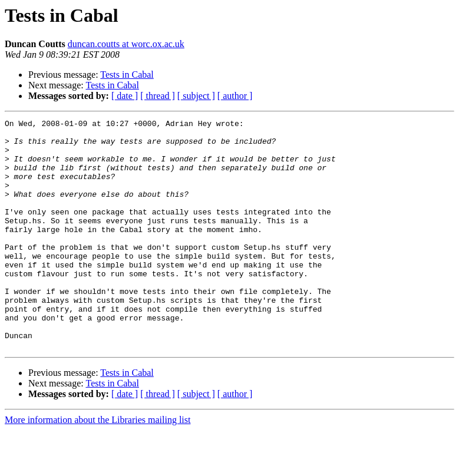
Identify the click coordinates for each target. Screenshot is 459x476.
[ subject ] (196, 96)
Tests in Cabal (127, 75)
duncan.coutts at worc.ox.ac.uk (126, 44)
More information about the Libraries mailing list (98, 466)
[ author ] (235, 96)
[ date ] (125, 96)
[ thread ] (158, 96)
